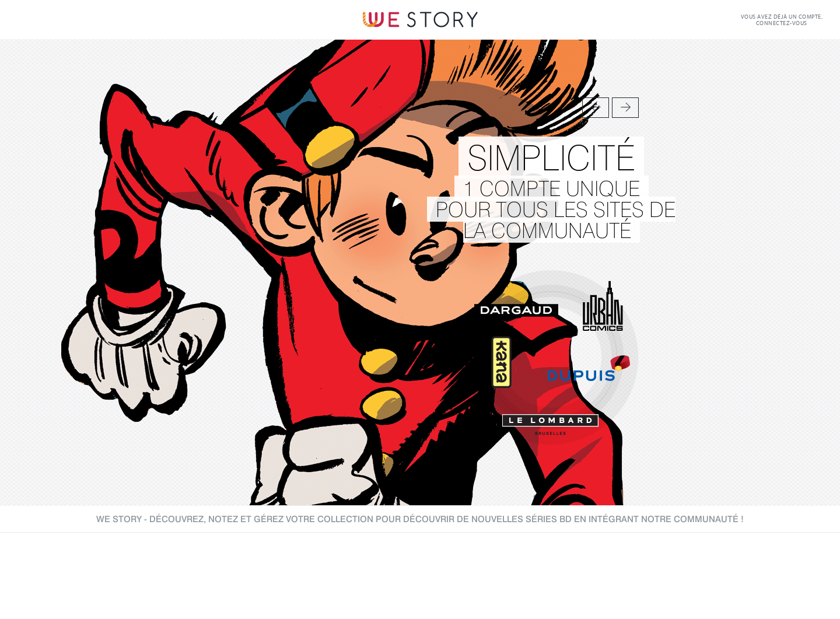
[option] (420, 272)
